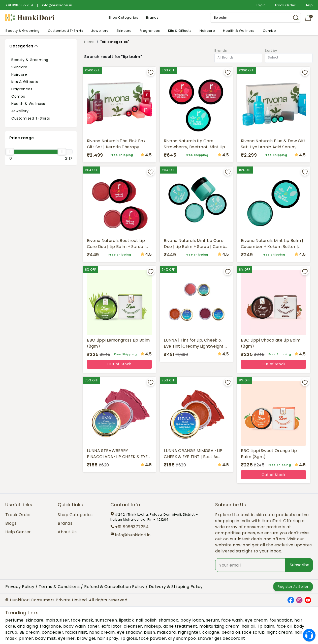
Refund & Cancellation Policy (114, 587)
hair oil (249, 626)
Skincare (124, 31)
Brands (152, 18)
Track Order (285, 5)
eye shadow (129, 632)
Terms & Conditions (59, 587)
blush (150, 632)
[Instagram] (299, 600)
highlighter (189, 632)
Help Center (18, 532)
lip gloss (129, 638)
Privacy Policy (20, 587)
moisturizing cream (219, 626)
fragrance (51, 626)
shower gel (209, 638)
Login (261, 5)
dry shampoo (182, 638)
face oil (284, 626)
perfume (14, 620)
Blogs (11, 523)
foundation (281, 620)
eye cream (256, 620)
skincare (35, 620)
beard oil (231, 632)
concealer (53, 632)
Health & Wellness (239, 31)
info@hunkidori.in (57, 5)
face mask (82, 620)
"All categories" (115, 42)
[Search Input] (256, 18)
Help (309, 5)
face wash (232, 620)
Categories (21, 46)
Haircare (207, 31)
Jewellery (100, 31)
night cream (280, 632)
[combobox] (238, 58)
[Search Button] (296, 18)
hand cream (102, 632)
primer (26, 638)
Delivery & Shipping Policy (176, 587)
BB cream (30, 632)
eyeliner (66, 638)
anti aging (27, 626)
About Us (67, 532)
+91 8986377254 (19, 5)
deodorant (234, 638)
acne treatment (180, 626)
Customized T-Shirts (66, 31)
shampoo (169, 620)
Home (89, 42)
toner (94, 626)
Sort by (271, 51)
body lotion (192, 620)
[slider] (10, 152)
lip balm (266, 626)
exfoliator (112, 626)
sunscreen (106, 620)
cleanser (133, 626)
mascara (166, 632)
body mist (45, 638)
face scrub (253, 632)
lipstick (126, 620)
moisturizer (57, 620)
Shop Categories (123, 18)
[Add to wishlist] (151, 72)
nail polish (146, 620)
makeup (153, 626)
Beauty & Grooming (23, 31)
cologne (211, 632)
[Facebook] (291, 600)
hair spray (108, 638)
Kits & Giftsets (180, 31)
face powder (153, 638)
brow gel (86, 638)
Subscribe (300, 565)
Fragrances (150, 31)
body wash (75, 626)
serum (213, 620)
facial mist (76, 632)
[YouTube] (308, 600)
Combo (269, 31)
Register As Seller (293, 587)
